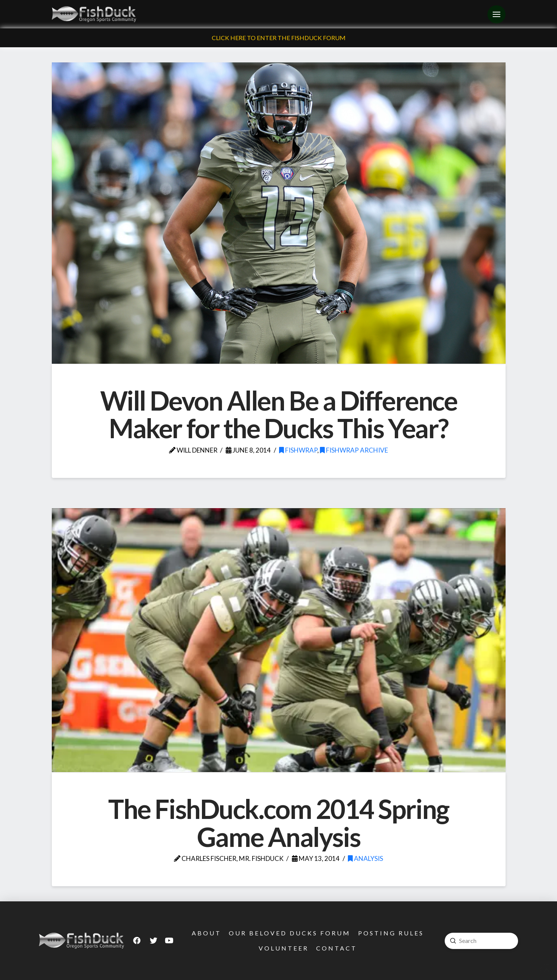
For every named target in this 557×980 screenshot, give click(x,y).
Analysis (365, 858)
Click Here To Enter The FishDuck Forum (279, 38)
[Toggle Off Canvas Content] (496, 14)
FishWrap (298, 450)
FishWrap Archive (354, 450)
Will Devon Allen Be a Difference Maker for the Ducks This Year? (279, 414)
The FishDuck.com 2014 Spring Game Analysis (278, 823)
